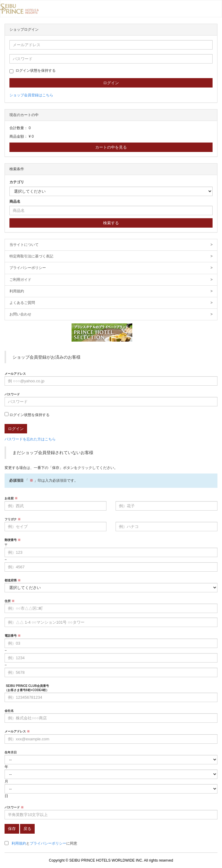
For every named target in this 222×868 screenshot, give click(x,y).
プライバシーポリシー (111, 268)
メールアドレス (15, 374)
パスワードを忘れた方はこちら (30, 439)
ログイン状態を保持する (33, 71)
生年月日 (11, 752)
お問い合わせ (111, 314)
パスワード (12, 394)
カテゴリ (17, 182)
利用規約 (111, 291)
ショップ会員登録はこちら (31, 95)
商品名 (15, 201)
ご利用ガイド (111, 280)
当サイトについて (111, 245)
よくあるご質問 (111, 303)
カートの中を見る (111, 147)
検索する (111, 223)
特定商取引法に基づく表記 (111, 256)
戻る (27, 829)
